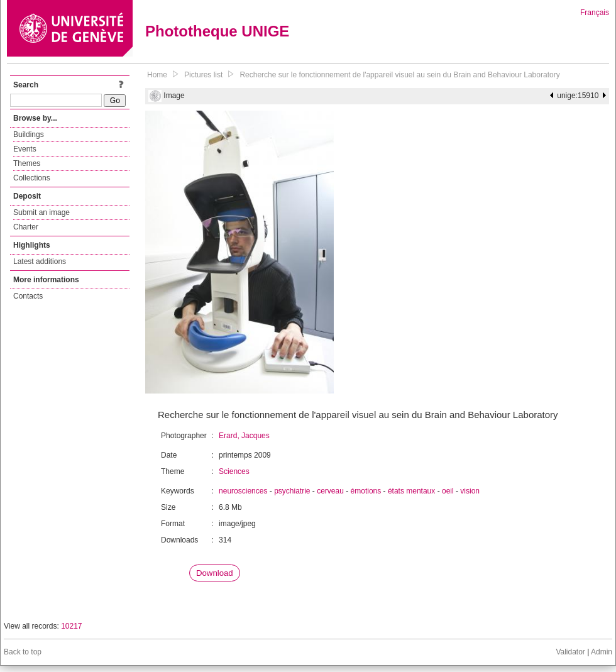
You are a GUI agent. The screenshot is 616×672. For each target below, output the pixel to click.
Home (157, 75)
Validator (570, 652)
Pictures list (203, 75)
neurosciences (243, 491)
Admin (602, 652)
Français (595, 13)
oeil (448, 491)
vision (470, 491)
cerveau (330, 491)
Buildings (29, 135)
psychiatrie (292, 491)
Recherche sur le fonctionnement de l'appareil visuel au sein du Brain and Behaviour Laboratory (399, 75)
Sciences (234, 471)
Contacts (28, 296)
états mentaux (411, 491)
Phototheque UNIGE (217, 31)
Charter (26, 227)
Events (25, 149)
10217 (71, 626)
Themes (27, 163)
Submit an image (41, 212)
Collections (32, 178)
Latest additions (40, 262)
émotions (366, 491)
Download (215, 573)
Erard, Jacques (244, 436)
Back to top (23, 652)
